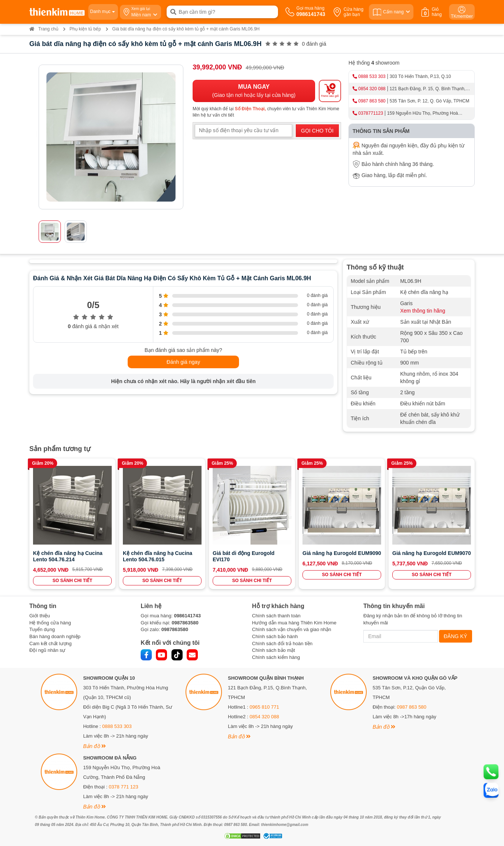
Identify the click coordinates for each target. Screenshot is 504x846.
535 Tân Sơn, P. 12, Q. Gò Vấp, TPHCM (430, 101)
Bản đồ (94, 746)
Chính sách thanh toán (276, 616)
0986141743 (187, 616)
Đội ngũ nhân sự (47, 650)
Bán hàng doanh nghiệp (55, 636)
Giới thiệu (40, 616)
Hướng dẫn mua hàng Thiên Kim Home (294, 623)
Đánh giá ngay (183, 362)
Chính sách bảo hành (275, 636)
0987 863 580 (372, 101)
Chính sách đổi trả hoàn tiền (282, 644)
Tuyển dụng (42, 629)
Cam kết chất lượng (50, 644)
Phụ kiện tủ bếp (85, 29)
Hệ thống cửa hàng (50, 623)
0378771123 (371, 113)
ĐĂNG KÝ (456, 636)
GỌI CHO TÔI (317, 131)
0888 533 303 (372, 76)
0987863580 (185, 623)
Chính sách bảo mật (274, 650)
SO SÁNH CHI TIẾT (72, 581)
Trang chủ (44, 29)
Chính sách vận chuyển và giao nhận (292, 629)
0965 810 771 (265, 707)
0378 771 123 (124, 787)
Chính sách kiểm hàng (276, 657)
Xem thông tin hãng (423, 311)
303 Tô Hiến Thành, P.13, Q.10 (420, 76)
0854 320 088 (372, 89)
